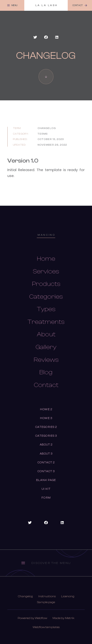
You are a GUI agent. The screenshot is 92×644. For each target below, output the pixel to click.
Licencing (68, 596)
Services (46, 271)
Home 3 (46, 418)
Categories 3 (46, 436)
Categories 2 (46, 427)
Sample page (46, 602)
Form (46, 498)
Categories (46, 297)
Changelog (25, 596)
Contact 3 (46, 471)
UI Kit (46, 489)
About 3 (46, 454)
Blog (46, 372)
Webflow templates (46, 627)
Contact (46, 385)
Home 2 (46, 409)
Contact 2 (46, 463)
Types (46, 309)
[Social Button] (35, 37)
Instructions (47, 596)
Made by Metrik (63, 618)
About (46, 334)
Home (46, 259)
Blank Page (46, 480)
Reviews (46, 360)
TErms (43, 134)
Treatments (46, 322)
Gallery (46, 347)
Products (46, 284)
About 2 (46, 445)
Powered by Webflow (32, 618)
